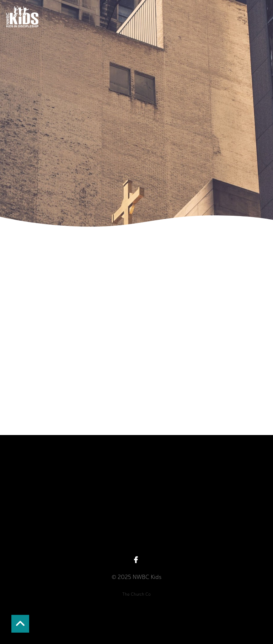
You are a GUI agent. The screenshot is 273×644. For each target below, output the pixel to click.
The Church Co (136, 594)
